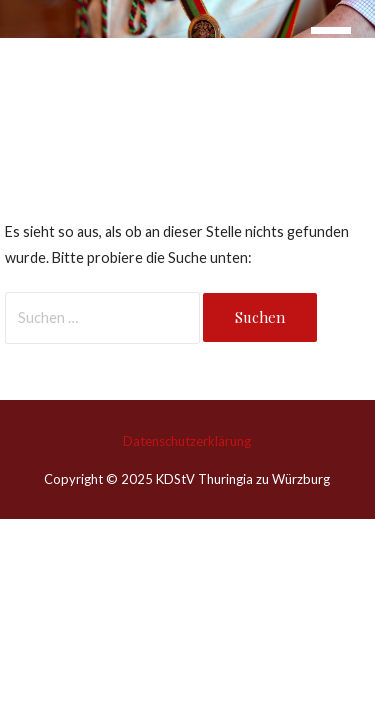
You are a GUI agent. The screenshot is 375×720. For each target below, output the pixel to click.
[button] (343, 56)
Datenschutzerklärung (187, 441)
